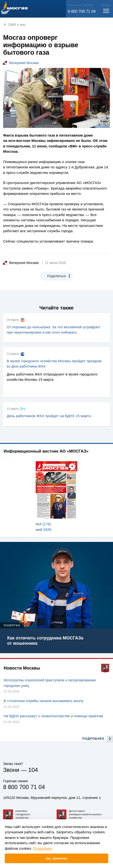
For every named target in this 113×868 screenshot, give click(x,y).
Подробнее (43, 848)
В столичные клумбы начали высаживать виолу (43, 701)
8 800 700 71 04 (82, 11)
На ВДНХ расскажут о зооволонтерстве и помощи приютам (53, 716)
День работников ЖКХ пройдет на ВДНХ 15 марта (49, 416)
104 (33, 770)
